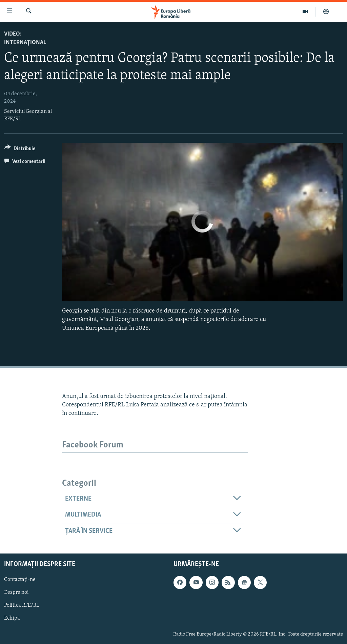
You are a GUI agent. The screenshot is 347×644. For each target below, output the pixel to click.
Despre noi (16, 593)
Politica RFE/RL (22, 606)
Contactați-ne (20, 580)
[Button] (20, 150)
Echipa (12, 619)
